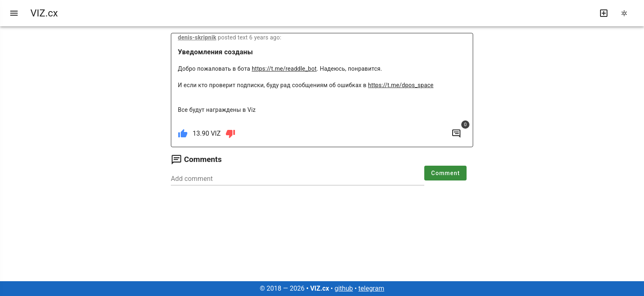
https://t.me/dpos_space (401, 85)
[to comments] (456, 134)
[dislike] (230, 134)
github (344, 288)
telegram (371, 288)
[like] (183, 134)
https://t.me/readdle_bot (284, 69)
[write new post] (604, 13)
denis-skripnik (197, 37)
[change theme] (627, 13)
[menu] (14, 13)
